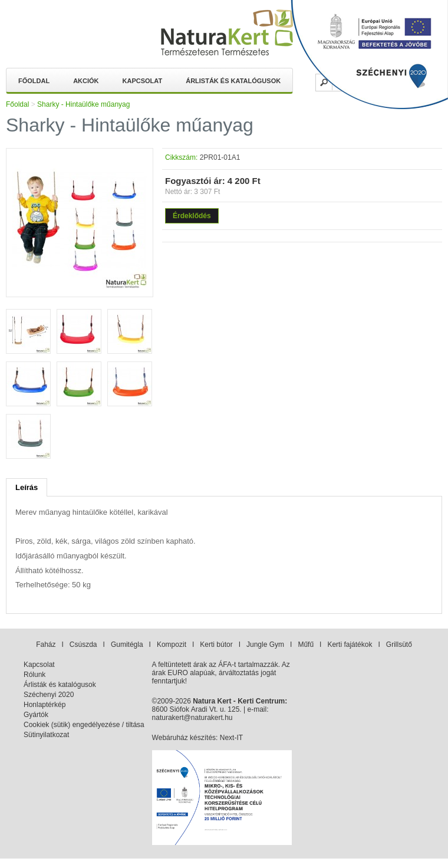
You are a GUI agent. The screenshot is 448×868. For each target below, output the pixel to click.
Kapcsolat (143, 81)
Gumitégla (127, 645)
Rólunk (34, 675)
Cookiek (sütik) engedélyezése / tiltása (84, 725)
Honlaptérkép (45, 705)
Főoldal (34, 81)
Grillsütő (399, 645)
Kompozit (172, 645)
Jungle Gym (265, 645)
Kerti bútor (216, 645)
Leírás (27, 487)
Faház (46, 645)
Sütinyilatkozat (46, 735)
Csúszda (83, 645)
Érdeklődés (192, 216)
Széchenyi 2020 (49, 695)
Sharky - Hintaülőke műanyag (83, 104)
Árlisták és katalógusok (233, 81)
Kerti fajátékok (350, 645)
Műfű (306, 645)
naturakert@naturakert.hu (192, 718)
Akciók (86, 81)
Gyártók (36, 715)
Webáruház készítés (184, 738)
